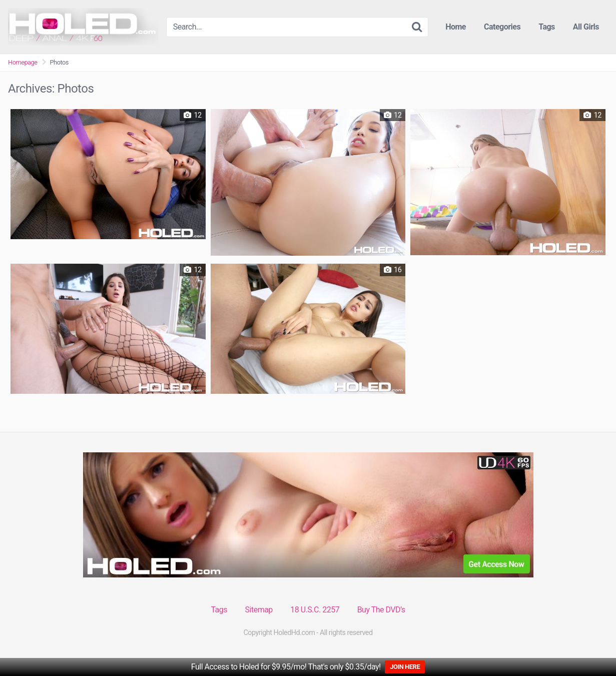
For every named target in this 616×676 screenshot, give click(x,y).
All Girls (586, 27)
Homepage (23, 62)
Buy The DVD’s (381, 610)
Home (456, 27)
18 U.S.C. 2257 (315, 610)
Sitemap (259, 610)
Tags (547, 27)
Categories (502, 27)
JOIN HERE (405, 667)
